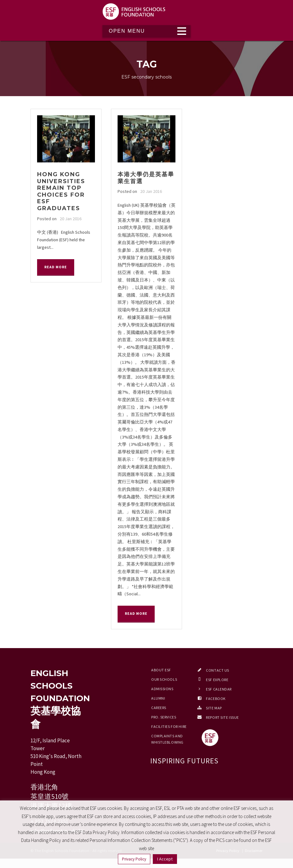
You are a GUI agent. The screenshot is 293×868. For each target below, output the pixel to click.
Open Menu (127, 31)
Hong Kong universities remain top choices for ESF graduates (61, 191)
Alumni (158, 698)
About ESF (161, 670)
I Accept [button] (165, 859)
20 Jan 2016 (71, 219)
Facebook (216, 699)
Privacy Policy (134, 859)
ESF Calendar (219, 689)
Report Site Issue (222, 717)
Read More (56, 267)
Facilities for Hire (169, 726)
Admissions (162, 689)
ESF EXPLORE (217, 680)
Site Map (214, 708)
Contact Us (218, 670)
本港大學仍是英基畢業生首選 (146, 178)
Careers (159, 708)
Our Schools (164, 679)
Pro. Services (164, 717)
